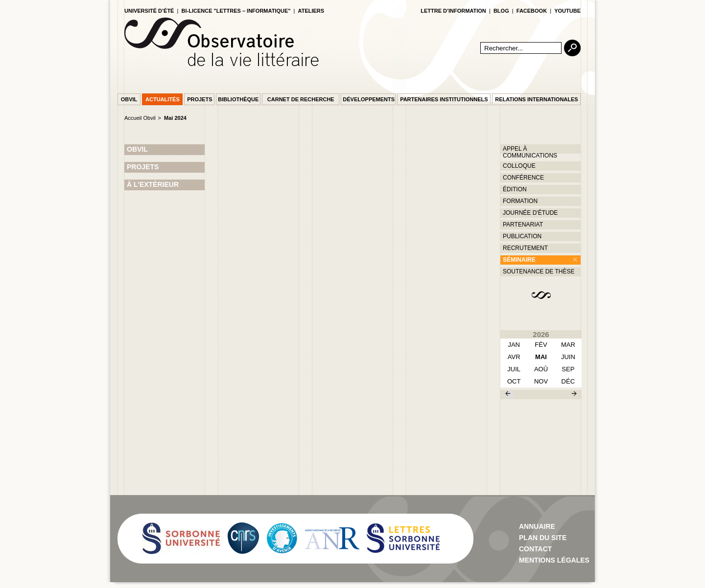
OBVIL (137, 149)
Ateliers (311, 11)
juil (514, 369)
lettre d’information (453, 11)
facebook (532, 11)
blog (501, 11)
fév (541, 345)
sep (568, 369)
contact (535, 549)
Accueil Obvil (140, 118)
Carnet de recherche (301, 99)
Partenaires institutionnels (444, 99)
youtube (567, 11)
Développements (369, 99)
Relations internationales (536, 99)
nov (541, 381)
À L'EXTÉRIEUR (153, 184)
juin (568, 357)
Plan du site (543, 538)
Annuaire (537, 526)
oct (514, 381)
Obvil (129, 99)
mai (541, 357)
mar (568, 345)
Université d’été (149, 11)
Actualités (163, 99)
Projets (200, 99)
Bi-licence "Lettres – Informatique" (236, 11)
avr (514, 357)
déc (568, 381)
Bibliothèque (238, 99)
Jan (514, 345)
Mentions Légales (554, 560)
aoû (541, 369)
